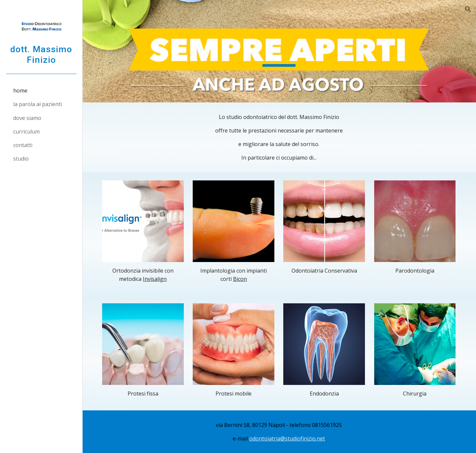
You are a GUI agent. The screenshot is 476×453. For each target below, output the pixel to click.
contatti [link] (23, 145)
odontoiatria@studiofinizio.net (288, 438)
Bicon (240, 279)
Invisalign (156, 279)
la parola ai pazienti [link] (38, 104)
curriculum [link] (26, 132)
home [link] (20, 91)
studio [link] (21, 159)
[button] (468, 9)
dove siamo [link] (27, 118)
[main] (279, 137)
